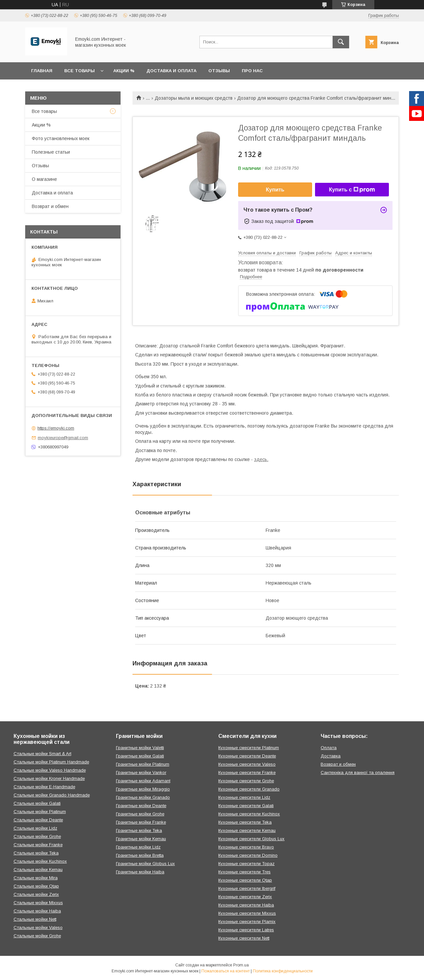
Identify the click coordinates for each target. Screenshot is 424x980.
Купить (275, 190)
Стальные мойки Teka (36, 853)
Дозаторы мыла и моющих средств (194, 98)
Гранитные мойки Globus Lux (145, 864)
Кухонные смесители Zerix (245, 897)
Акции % (124, 71)
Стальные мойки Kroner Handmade (49, 778)
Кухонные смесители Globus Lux (251, 839)
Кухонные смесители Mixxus (247, 913)
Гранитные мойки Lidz (138, 847)
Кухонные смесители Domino (248, 855)
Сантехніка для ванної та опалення (358, 773)
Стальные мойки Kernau (38, 870)
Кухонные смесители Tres (244, 872)
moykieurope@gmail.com (63, 438)
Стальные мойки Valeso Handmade (50, 770)
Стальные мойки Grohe (37, 836)
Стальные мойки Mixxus (38, 903)
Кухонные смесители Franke (247, 773)
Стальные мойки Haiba (37, 911)
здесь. (261, 459)
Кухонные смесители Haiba (246, 905)
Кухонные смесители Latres (246, 930)
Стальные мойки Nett (35, 919)
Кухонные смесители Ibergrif (247, 888)
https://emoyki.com (56, 428)
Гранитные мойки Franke (141, 822)
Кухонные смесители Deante (247, 756)
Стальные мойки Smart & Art (42, 754)
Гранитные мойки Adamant (143, 781)
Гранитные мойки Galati (140, 756)
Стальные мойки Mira (36, 878)
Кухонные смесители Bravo (246, 847)
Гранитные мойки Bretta (140, 855)
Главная (42, 71)
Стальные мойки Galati (37, 803)
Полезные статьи (51, 152)
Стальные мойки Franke (38, 845)
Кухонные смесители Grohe (246, 781)
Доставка (331, 756)
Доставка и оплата (171, 71)
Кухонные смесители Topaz (246, 864)
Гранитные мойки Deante (141, 806)
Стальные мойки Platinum (40, 812)
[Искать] (341, 42)
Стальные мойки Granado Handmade (52, 795)
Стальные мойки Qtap (36, 886)
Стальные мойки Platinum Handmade (51, 762)
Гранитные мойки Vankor (141, 773)
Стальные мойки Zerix (36, 894)
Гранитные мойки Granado (143, 797)
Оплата (329, 748)
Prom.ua (241, 965)
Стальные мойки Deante (38, 820)
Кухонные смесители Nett (244, 938)
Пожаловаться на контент (226, 971)
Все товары (79, 71)
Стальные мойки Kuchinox (40, 861)
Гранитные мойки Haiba (140, 872)
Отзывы (219, 71)
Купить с (352, 190)
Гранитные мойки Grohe (140, 814)
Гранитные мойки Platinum (143, 764)
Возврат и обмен (50, 206)
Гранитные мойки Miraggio (143, 789)
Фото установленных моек (61, 138)
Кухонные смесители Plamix (247, 922)
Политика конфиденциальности (283, 971)
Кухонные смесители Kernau (247, 830)
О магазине (44, 179)
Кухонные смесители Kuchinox (249, 814)
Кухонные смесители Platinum (249, 748)
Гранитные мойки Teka (139, 830)
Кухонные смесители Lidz (244, 797)
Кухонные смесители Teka (245, 822)
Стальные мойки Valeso (38, 928)
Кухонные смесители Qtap (245, 880)
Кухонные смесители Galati (246, 806)
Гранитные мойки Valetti (140, 748)
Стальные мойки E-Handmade (44, 787)
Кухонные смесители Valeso (247, 764)
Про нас (252, 71)
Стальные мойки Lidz (35, 828)
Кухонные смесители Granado (249, 789)
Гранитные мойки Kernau (141, 839)
